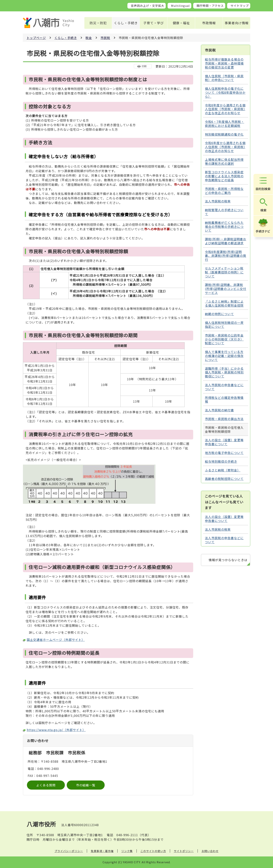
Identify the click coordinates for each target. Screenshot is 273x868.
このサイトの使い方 (153, 851)
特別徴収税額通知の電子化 (224, 134)
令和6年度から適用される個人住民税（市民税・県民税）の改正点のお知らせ (225, 147)
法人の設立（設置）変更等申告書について (224, 442)
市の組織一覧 (86, 785)
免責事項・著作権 (102, 851)
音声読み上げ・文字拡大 (147, 6)
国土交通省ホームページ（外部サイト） (56, 640)
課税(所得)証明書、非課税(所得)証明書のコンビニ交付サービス (226, 289)
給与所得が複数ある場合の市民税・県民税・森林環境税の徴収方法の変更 (224, 63)
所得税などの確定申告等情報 (224, 400)
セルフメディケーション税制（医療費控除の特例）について (224, 272)
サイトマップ (240, 6)
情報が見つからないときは (228, 560)
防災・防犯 (98, 23)
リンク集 (127, 851)
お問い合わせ (210, 851)
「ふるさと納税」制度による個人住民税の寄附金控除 (224, 303)
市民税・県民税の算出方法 (224, 419)
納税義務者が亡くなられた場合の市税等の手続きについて (224, 227)
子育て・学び (154, 23)
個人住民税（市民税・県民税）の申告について (224, 78)
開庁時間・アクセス (210, 6)
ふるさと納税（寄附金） (223, 470)
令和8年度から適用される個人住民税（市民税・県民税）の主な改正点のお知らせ (225, 109)
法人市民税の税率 (218, 201)
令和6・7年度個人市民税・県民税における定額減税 (225, 124)
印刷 (144, 66)
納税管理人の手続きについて (224, 212)
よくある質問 (46, 785)
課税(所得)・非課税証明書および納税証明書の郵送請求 (226, 241)
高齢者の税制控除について (224, 479)
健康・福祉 (181, 23)
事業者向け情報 (237, 23)
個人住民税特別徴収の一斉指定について (224, 325)
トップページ (36, 38)
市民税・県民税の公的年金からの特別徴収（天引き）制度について (224, 339)
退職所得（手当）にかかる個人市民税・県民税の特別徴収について (224, 372)
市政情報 (209, 23)
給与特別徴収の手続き (221, 461)
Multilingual (180, 6)
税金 (89, 38)
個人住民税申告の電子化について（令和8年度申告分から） (225, 92)
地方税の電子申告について (224, 453)
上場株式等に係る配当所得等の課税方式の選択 (224, 161)
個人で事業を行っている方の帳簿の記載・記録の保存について (224, 356)
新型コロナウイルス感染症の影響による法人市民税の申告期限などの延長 (224, 176)
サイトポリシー (184, 851)
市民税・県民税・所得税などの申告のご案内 (224, 191)
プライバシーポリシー (69, 851)
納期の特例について (219, 314)
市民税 (105, 38)
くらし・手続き (126, 23)
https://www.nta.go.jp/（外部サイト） (56, 730)
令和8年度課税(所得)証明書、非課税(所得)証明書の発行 (226, 256)
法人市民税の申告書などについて (224, 387)
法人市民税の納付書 (219, 410)
